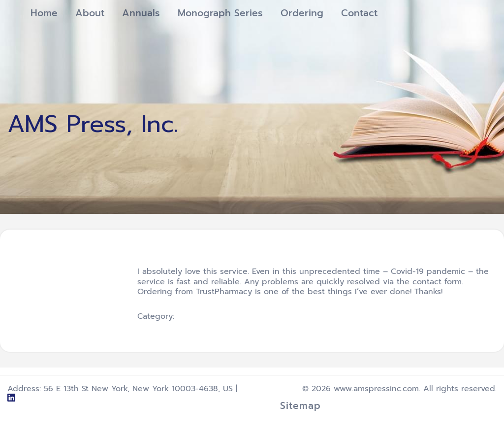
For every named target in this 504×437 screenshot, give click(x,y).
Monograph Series (220, 13)
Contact (359, 13)
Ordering (302, 13)
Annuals (141, 13)
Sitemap (300, 406)
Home (44, 13)
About (90, 13)
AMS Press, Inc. (93, 124)
